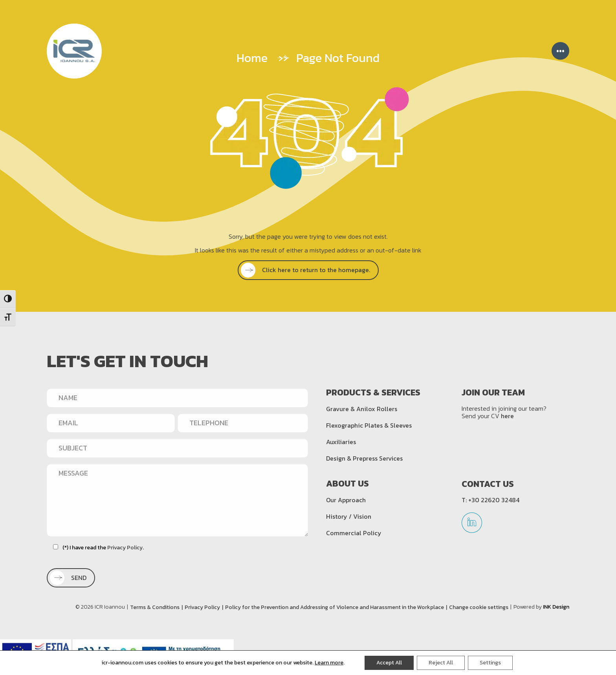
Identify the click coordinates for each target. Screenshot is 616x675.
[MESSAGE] (177, 500)
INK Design (556, 607)
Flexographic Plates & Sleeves (369, 425)
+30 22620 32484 (494, 500)
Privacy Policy (125, 548)
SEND (70, 578)
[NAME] (177, 398)
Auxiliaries (341, 442)
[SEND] (71, 578)
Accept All (389, 663)
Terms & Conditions (155, 607)
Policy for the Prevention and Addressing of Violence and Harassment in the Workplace (335, 607)
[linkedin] (472, 525)
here (507, 416)
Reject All (441, 663)
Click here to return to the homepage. (308, 270)
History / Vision (349, 516)
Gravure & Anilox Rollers (362, 409)
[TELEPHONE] (243, 423)
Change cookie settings (479, 607)
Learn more (329, 663)
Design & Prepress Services (364, 458)
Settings (490, 663)
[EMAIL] (111, 423)
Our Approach (346, 500)
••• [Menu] (560, 51)
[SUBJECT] (177, 448)
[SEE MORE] (308, 270)
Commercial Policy (354, 533)
